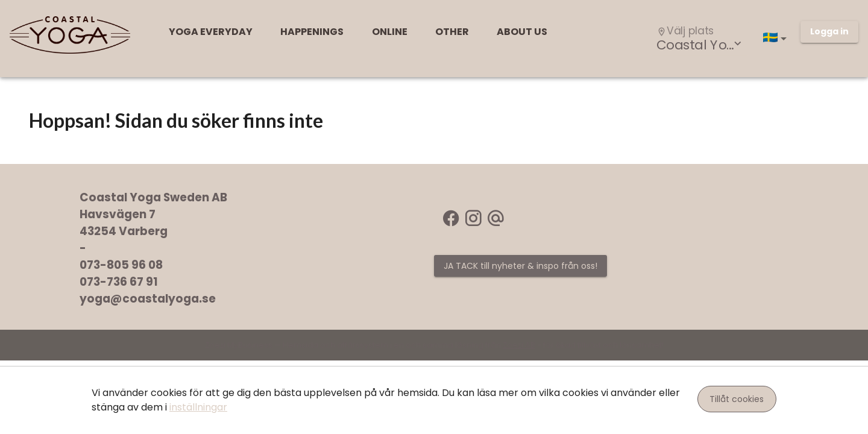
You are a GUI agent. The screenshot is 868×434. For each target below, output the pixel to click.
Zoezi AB (519, 345)
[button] (777, 39)
